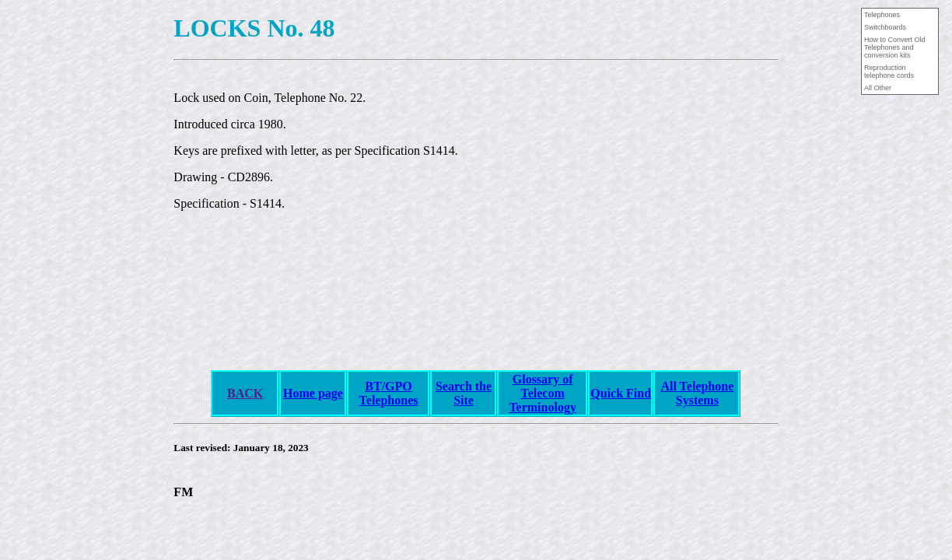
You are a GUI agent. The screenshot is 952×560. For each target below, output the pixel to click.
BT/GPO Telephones (389, 393)
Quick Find (621, 393)
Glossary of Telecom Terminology (542, 393)
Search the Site (464, 393)
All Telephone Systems (697, 393)
